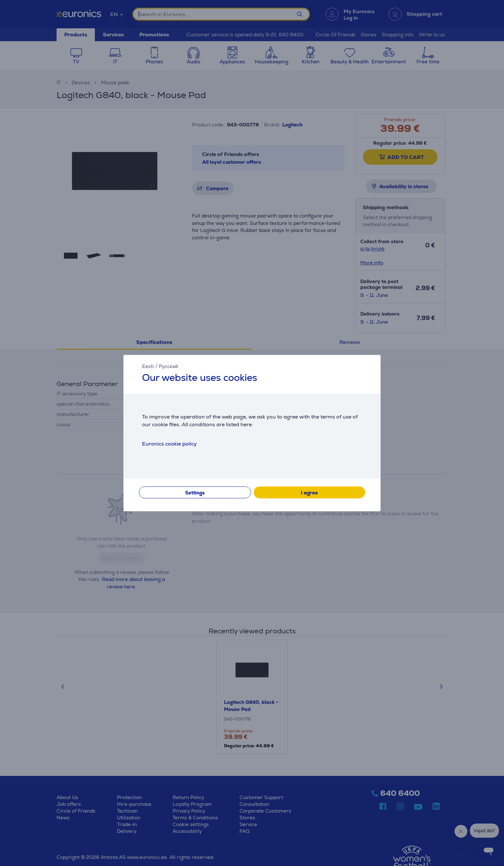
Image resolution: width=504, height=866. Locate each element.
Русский (168, 366)
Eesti (148, 366)
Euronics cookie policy (169, 444)
